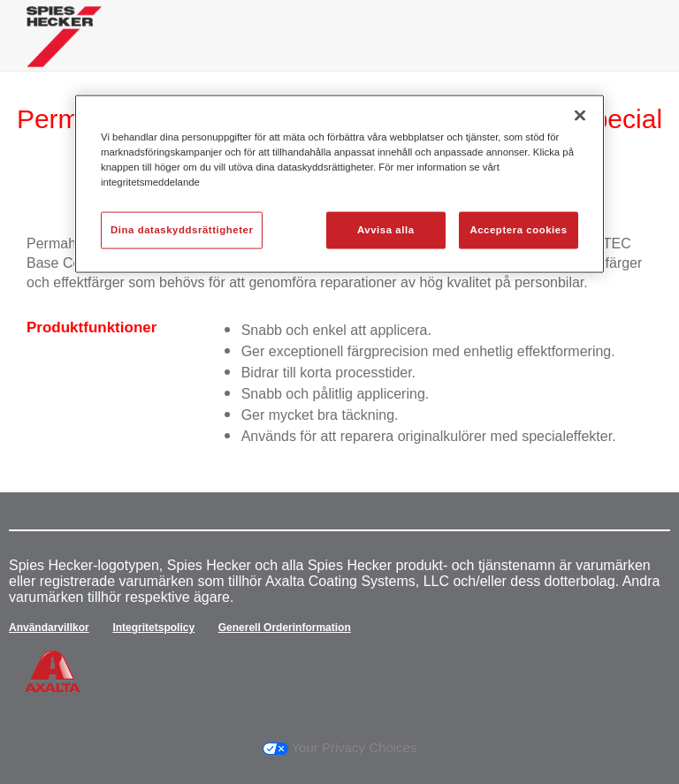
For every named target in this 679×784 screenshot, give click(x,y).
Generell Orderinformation (285, 628)
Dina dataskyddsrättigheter (182, 230)
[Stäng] (580, 116)
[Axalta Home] (64, 50)
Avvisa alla (386, 230)
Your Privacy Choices (340, 747)
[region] (339, 184)
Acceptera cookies (518, 230)
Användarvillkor (49, 628)
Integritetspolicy (153, 628)
